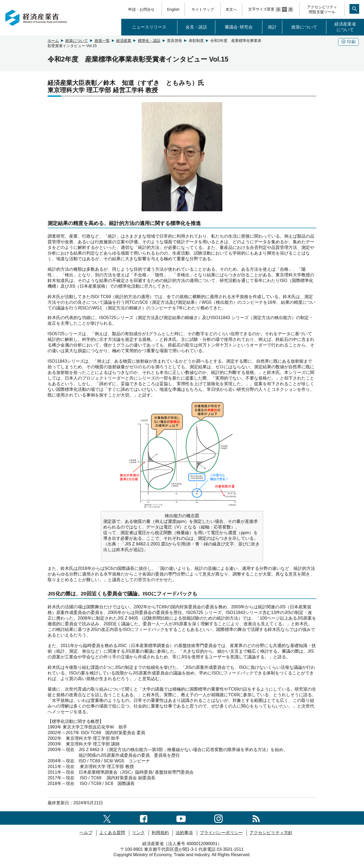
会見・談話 (196, 27)
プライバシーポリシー (221, 833)
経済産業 (124, 41)
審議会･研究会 (239, 27)
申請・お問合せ (141, 9)
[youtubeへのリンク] (181, 818)
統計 (272, 27)
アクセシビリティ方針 (271, 833)
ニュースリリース (149, 27)
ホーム (53, 41)
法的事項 (184, 833)
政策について (304, 27)
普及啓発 (174, 41)
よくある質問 (112, 833)
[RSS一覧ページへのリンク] (256, 818)
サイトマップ (203, 9)
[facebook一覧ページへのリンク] (144, 818)
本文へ (231, 9)
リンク (138, 833)
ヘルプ (86, 833)
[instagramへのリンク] (218, 818)
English (173, 9)
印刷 (348, 42)
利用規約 (160, 833)
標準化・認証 (149, 41)
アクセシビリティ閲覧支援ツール (322, 9)
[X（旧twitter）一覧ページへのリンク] (107, 818)
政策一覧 (102, 41)
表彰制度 (196, 41)
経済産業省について (345, 27)
